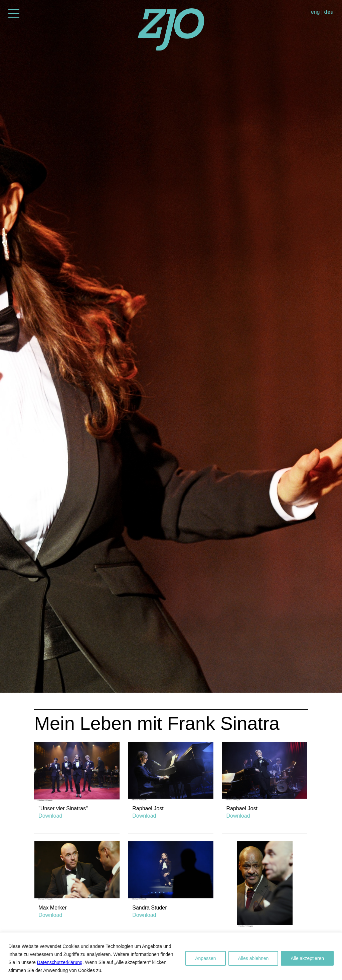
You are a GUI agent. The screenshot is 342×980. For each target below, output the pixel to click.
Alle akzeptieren (307, 958)
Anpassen (205, 958)
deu (329, 12)
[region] (171, 956)
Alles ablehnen (253, 958)
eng (315, 12)
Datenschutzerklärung (60, 962)
